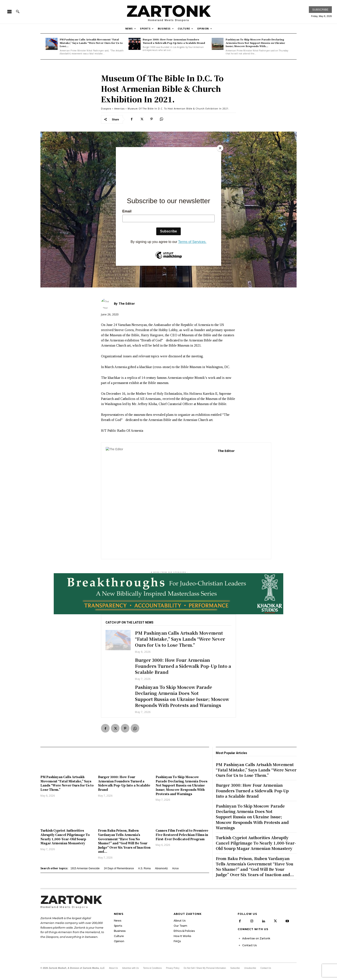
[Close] (220, 148)
